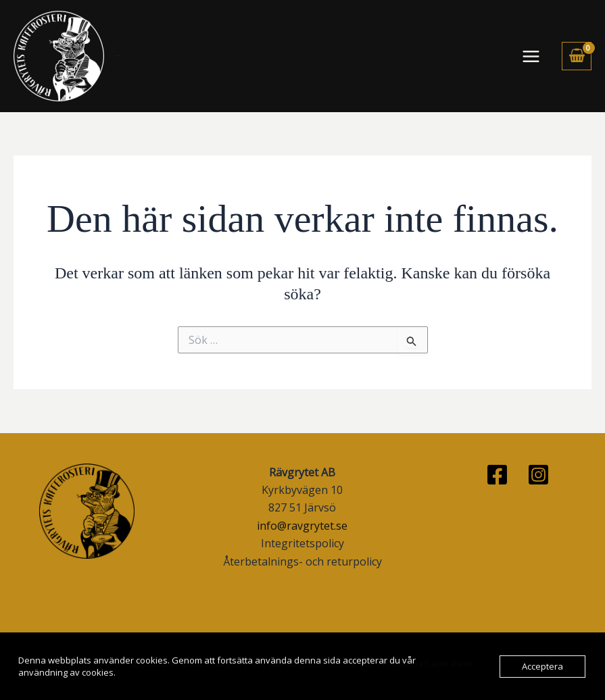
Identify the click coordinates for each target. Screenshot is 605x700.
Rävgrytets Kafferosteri (118, 56)
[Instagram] (538, 475)
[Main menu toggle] (531, 56)
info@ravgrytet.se (302, 526)
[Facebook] (497, 475)
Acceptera (542, 666)
